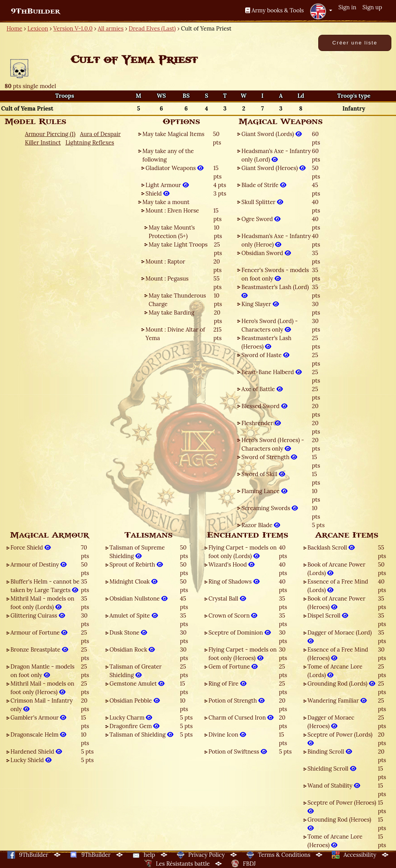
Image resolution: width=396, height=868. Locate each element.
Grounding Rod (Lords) (341, 683)
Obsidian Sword (266, 253)
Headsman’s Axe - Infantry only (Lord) (276, 155)
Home (15, 28)
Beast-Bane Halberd (271, 372)
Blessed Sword (264, 406)
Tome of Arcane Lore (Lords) (335, 671)
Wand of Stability (334, 785)
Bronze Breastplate (39, 649)
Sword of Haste (265, 355)
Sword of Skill (263, 474)
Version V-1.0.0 (73, 28)
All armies (111, 28)
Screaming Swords (270, 508)
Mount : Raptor (165, 261)
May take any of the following (168, 155)
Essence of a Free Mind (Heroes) (338, 654)
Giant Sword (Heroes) (273, 168)
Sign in (347, 7)
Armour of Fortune (39, 632)
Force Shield (31, 547)
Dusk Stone (128, 632)
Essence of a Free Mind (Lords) (338, 586)
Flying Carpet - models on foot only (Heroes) (242, 654)
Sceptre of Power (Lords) (340, 739)
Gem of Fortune (233, 666)
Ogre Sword (261, 219)
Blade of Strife (264, 185)
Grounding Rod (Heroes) (339, 824)
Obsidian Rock (132, 649)
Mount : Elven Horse (172, 210)
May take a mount (166, 202)
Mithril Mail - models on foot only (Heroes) (42, 688)
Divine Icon (227, 734)
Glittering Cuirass (38, 615)
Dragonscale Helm (38, 734)
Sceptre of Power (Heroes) (342, 807)
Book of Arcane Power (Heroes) (336, 603)
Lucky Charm (131, 717)
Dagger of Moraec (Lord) (340, 637)
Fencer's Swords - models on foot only (275, 274)
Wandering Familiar (337, 700)
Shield (157, 193)
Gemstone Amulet (137, 683)
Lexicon (38, 28)
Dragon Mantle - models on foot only (43, 671)
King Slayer (260, 304)
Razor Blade (261, 525)
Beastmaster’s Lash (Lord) (275, 291)
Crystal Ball (227, 598)
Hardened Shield (36, 751)
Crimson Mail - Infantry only (42, 705)
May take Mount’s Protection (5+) (172, 232)
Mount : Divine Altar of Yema (175, 334)
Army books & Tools (275, 10)
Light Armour (167, 185)
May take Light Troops (178, 244)
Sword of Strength (269, 457)
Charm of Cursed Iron (241, 717)
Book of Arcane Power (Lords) (336, 569)
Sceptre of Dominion (240, 632)
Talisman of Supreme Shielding (137, 552)
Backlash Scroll (331, 547)
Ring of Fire (227, 683)
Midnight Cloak (133, 581)
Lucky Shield (31, 760)
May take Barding (171, 312)
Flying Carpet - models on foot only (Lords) (242, 552)
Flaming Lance (264, 491)
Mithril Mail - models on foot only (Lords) (42, 603)
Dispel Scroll (328, 615)
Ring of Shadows (234, 581)
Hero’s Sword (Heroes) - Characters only (273, 444)
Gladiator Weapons (174, 168)
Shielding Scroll (332, 768)
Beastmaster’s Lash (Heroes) (266, 342)
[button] (321, 11)
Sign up (372, 7)
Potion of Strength (236, 700)
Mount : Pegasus (167, 278)
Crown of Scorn (233, 615)
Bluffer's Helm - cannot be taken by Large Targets (45, 586)
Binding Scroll (330, 751)
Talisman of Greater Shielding (136, 671)
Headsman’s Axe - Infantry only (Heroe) (276, 240)
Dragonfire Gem (134, 726)
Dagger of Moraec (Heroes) (331, 722)
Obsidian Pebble (135, 700)
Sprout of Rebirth (136, 564)
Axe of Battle (262, 389)
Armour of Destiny (38, 564)
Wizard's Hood (231, 564)
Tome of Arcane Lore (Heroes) (335, 841)
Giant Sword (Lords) (271, 134)
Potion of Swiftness (238, 751)
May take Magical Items (173, 134)
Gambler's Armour (38, 717)
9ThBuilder (35, 11)
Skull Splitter (262, 202)
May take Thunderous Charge (177, 300)
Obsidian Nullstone (138, 598)
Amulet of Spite (134, 615)
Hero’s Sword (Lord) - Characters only (270, 325)
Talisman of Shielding (141, 734)
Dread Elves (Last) (152, 28)
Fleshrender (261, 423)
